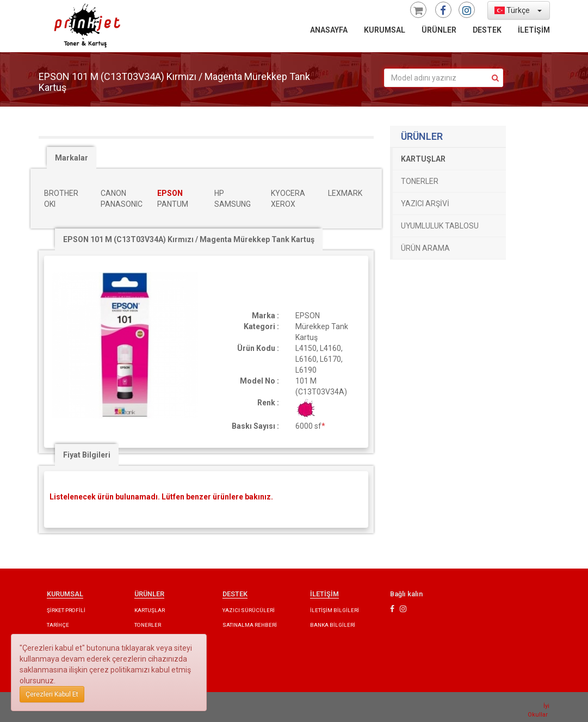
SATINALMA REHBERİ (250, 625)
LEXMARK (345, 193)
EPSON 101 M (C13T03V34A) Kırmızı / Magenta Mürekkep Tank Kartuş (189, 239)
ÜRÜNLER (439, 30)
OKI (50, 204)
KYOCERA (288, 193)
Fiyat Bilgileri (87, 455)
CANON (113, 193)
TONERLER (420, 181)
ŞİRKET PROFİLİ (66, 610)
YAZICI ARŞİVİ (425, 203)
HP (219, 193)
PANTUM (173, 204)
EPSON (170, 193)
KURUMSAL (385, 30)
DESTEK (487, 30)
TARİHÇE (58, 625)
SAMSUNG (233, 204)
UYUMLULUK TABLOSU (440, 226)
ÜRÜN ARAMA (425, 248)
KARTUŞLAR (423, 159)
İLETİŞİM (534, 30)
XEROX (283, 204)
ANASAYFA (329, 30)
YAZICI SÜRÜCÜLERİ (249, 610)
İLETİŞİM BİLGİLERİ (335, 610)
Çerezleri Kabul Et (52, 694)
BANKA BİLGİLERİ (333, 625)
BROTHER (61, 193)
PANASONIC (122, 204)
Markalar (72, 158)
